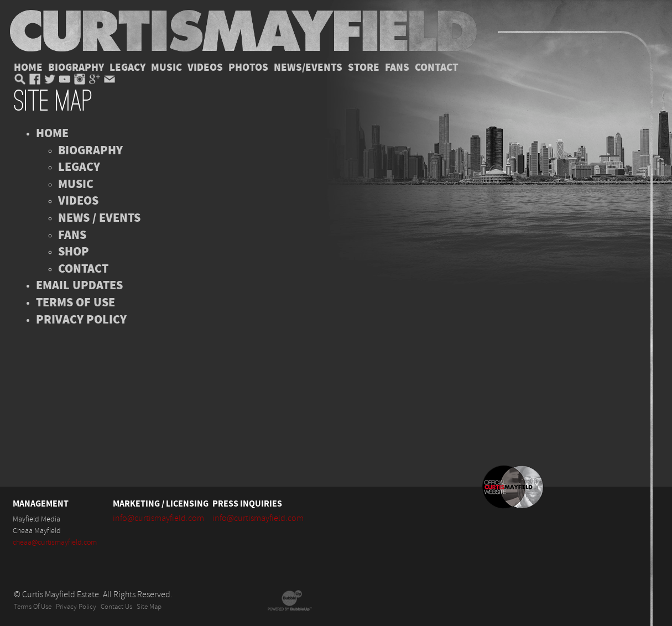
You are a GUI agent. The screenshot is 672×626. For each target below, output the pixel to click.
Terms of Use (75, 302)
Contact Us (116, 607)
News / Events (99, 218)
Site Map (149, 607)
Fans (397, 67)
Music (166, 67)
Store (364, 67)
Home (28, 67)
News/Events (308, 67)
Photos (248, 67)
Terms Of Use (33, 607)
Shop (74, 252)
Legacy (127, 67)
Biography (76, 67)
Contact (437, 67)
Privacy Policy (81, 320)
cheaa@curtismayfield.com (55, 542)
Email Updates (79, 285)
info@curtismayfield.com (158, 518)
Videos (205, 67)
